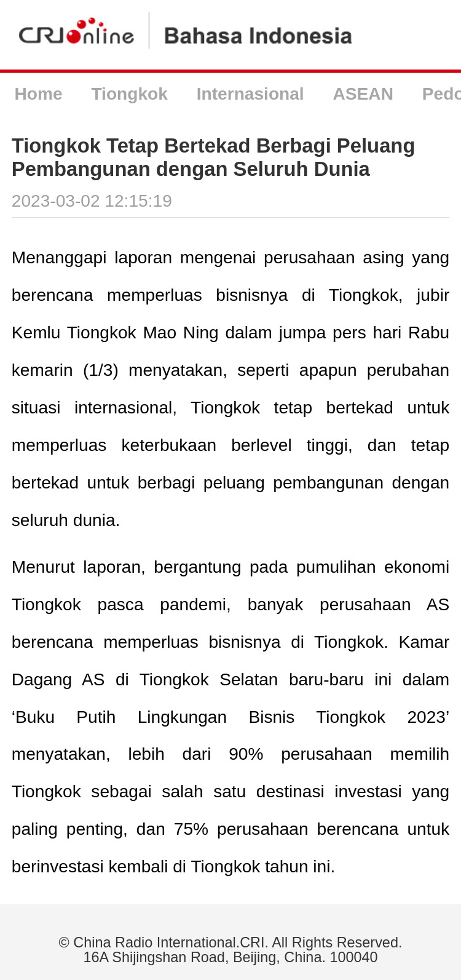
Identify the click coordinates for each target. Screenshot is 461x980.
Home (38, 94)
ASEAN (363, 94)
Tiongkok (129, 94)
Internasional (250, 94)
